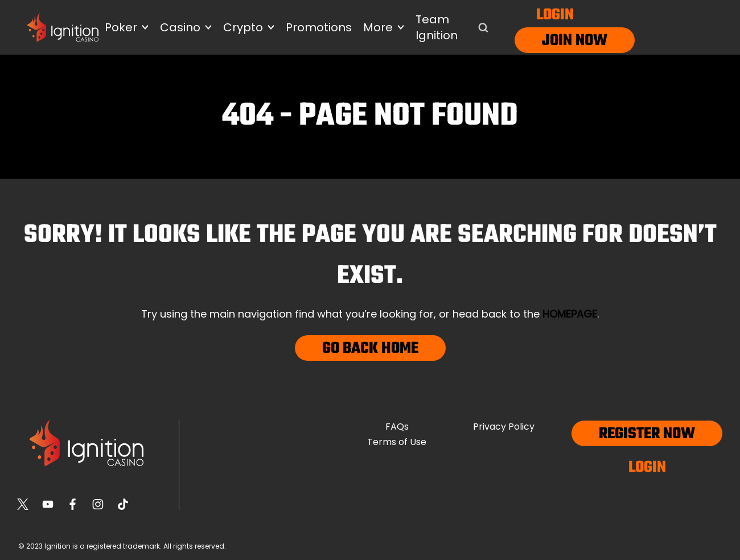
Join (557, 41)
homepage (570, 314)
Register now (647, 434)
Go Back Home (370, 349)
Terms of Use (397, 442)
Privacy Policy (504, 427)
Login (555, 15)
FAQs (397, 427)
